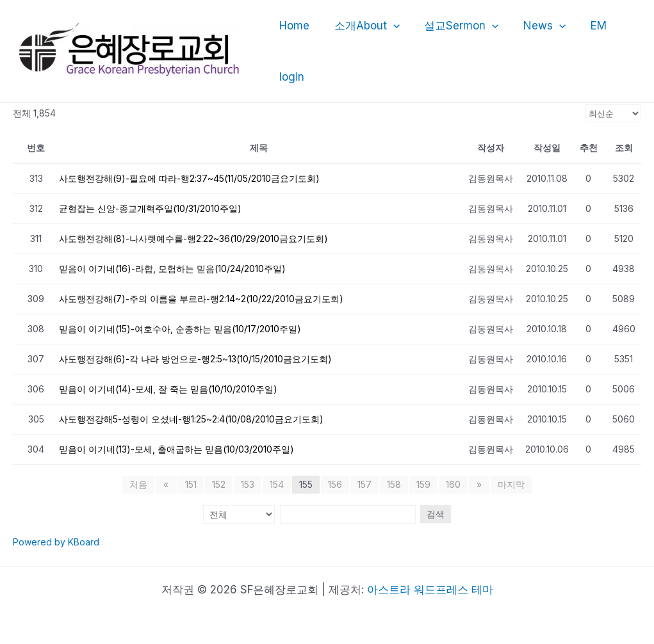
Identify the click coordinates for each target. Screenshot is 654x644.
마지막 (510, 484)
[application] (389, 26)
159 (423, 484)
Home (293, 26)
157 (364, 484)
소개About (363, 26)
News (534, 26)
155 (306, 484)
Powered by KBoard (56, 542)
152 (219, 484)
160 (453, 484)
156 (335, 484)
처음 (140, 484)
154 (277, 484)
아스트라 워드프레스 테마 (430, 590)
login (290, 77)
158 (394, 484)
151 (191, 484)
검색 (434, 514)
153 (248, 484)
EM (586, 26)
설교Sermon (454, 26)
